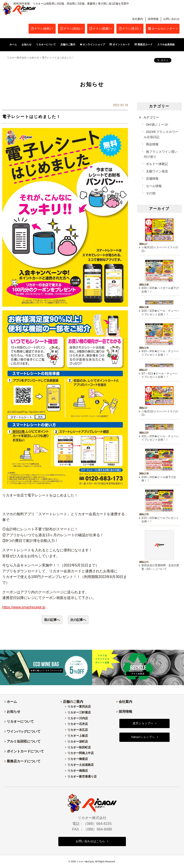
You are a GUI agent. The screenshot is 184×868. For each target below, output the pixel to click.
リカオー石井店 (78, 724)
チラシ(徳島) (41, 29)
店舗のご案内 (73, 702)
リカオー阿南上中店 (81, 753)
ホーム (12, 702)
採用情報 (153, 19)
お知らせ (34, 58)
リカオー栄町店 (78, 742)
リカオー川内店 (78, 718)
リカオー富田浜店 (79, 707)
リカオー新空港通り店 (82, 776)
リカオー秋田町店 (79, 747)
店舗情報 (152, 179)
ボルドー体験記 (157, 164)
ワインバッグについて (24, 731)
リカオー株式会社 (17, 58)
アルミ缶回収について (24, 741)
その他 (151, 193)
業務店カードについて (24, 761)
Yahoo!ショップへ (143, 737)
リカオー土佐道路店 (81, 765)
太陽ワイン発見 (157, 171)
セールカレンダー (162, 29)
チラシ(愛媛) (100, 29)
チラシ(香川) (129, 29)
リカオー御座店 (78, 759)
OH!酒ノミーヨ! (157, 125)
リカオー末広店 (78, 730)
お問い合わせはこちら (90, 841)
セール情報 (154, 186)
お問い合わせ (171, 19)
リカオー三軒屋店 (79, 712)
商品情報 (152, 144)
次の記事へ (78, 620)
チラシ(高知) (70, 29)
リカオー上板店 (78, 736)
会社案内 (138, 19)
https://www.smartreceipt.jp (24, 607)
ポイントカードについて (25, 751)
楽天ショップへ (143, 723)
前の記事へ (52, 620)
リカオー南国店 (78, 771)
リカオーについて (20, 721)
